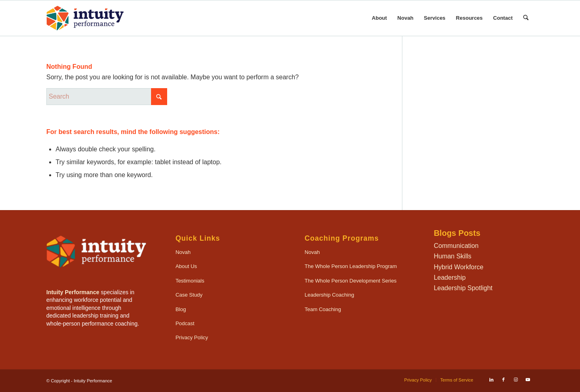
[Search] (526, 18)
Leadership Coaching (329, 295)
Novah (183, 252)
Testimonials (190, 281)
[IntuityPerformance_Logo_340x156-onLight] (85, 18)
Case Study (189, 295)
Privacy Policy (192, 337)
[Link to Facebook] (503, 380)
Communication (456, 246)
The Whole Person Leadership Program (351, 266)
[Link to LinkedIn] (491, 380)
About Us (186, 266)
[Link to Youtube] (528, 380)
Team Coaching (323, 309)
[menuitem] (379, 18)
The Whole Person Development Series (350, 281)
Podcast (185, 323)
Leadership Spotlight (463, 288)
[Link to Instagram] (516, 380)
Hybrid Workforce (459, 267)
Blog (181, 309)
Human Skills (453, 256)
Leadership (450, 277)
